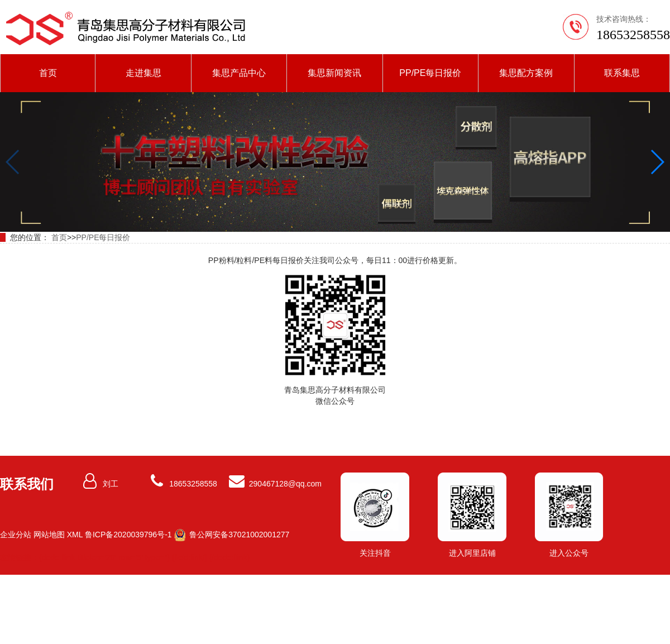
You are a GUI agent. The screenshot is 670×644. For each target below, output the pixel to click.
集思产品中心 (239, 73)
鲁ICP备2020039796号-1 (128, 535)
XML (75, 535)
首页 (48, 73)
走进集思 (143, 73)
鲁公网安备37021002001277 (238, 535)
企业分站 (16, 535)
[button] (657, 162)
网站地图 (49, 535)
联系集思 (622, 73)
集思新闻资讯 (334, 73)
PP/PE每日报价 (430, 73)
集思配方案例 (526, 73)
